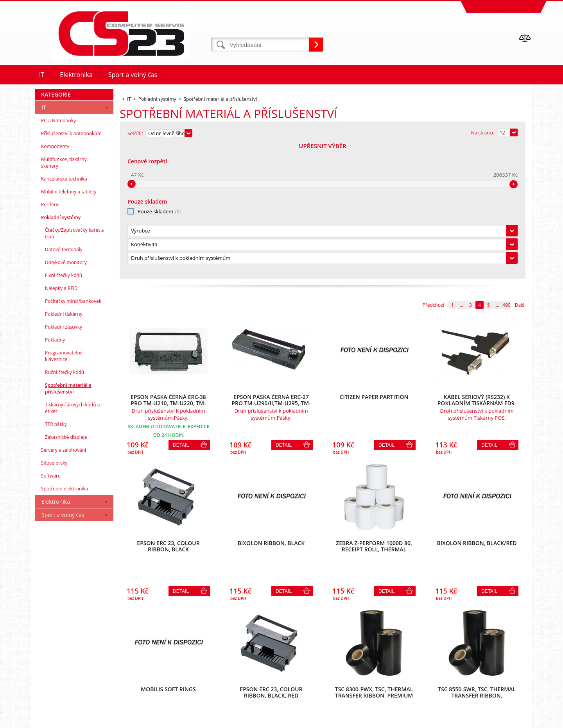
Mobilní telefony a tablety (69, 325)
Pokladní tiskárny (64, 448)
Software (51, 609)
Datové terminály (64, 383)
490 (507, 171)
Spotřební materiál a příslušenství (68, 522)
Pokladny (55, 473)
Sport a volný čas (63, 648)
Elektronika (56, 635)
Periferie (50, 338)
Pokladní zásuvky (64, 461)
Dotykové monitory (66, 396)
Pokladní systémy (61, 351)
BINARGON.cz (517, 720)
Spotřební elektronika (65, 622)
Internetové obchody (443, 720)
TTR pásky (56, 558)
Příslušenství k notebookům (71, 267)
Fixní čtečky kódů (64, 409)
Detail (181, 311)
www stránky (485, 720)
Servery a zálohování (64, 584)
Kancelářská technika (64, 312)
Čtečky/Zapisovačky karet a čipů (74, 367)
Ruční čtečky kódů (65, 506)
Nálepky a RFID (61, 422)
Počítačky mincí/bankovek (73, 435)
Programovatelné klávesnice (64, 490)
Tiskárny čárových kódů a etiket (73, 542)
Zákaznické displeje (66, 571)
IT (44, 241)
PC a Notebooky (58, 254)
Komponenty (55, 280)
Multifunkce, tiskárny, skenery (65, 296)
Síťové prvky (54, 597)
